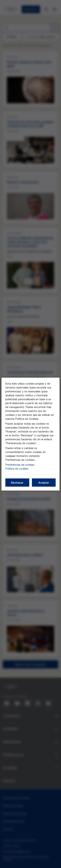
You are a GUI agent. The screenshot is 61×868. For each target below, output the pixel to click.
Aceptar (44, 482)
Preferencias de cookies (20, 465)
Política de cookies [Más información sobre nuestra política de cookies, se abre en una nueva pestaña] (17, 468)
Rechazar (17, 482)
